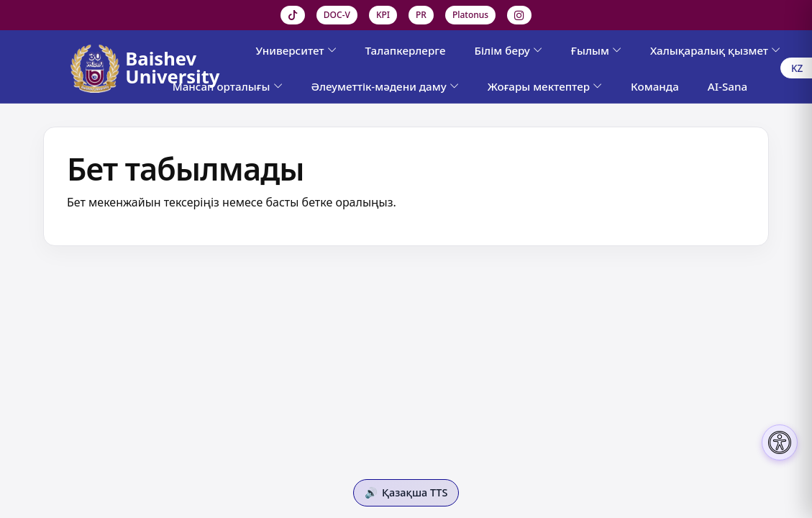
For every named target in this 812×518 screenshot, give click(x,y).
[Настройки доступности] (780, 442)
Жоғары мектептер (545, 86)
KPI (383, 15)
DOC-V (337, 15)
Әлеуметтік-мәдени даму (385, 86)
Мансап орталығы (228, 86)
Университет (296, 50)
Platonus (470, 15)
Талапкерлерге (406, 50)
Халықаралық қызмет (715, 50)
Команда (655, 86)
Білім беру (508, 50)
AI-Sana (727, 86)
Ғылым (596, 50)
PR (421, 15)
